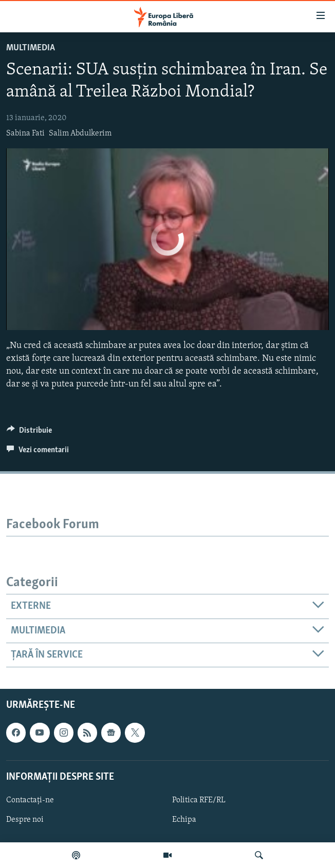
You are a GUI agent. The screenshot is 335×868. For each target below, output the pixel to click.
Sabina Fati (25, 133)
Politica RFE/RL (199, 800)
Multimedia (31, 48)
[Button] (29, 433)
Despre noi (25, 820)
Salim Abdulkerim (80, 133)
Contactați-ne (30, 800)
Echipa (184, 820)
